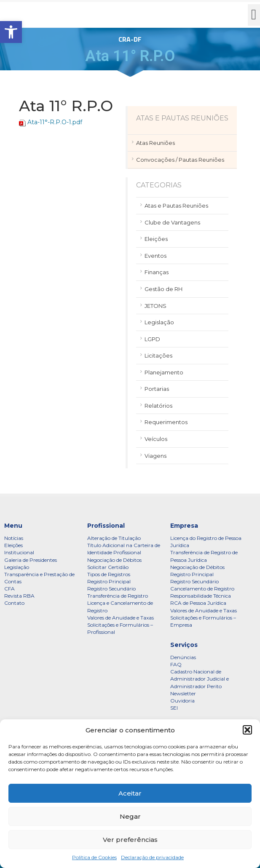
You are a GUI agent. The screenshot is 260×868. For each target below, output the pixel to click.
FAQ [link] (176, 664)
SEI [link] (174, 708)
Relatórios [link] (158, 406)
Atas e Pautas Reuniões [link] (176, 206)
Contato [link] (14, 603)
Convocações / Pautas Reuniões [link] (180, 160)
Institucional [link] (19, 552)
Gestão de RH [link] (164, 289)
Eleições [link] (156, 239)
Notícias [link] (14, 538)
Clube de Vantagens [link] (172, 222)
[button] (247, 730)
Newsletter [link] (183, 693)
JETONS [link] (155, 306)
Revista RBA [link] (19, 596)
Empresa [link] (184, 526)
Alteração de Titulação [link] (114, 538)
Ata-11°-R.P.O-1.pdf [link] (55, 122)
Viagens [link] (155, 456)
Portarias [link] (157, 389)
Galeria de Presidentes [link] (31, 560)
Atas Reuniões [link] (155, 143)
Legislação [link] (159, 322)
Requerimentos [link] (166, 422)
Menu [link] (13, 526)
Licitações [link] (158, 355)
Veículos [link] (156, 439)
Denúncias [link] (183, 657)
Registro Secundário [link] (111, 589)
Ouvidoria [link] (182, 701)
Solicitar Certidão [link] (108, 567)
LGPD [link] (152, 339)
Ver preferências (130, 840)
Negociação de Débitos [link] (114, 560)
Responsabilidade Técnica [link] (201, 596)
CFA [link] (9, 589)
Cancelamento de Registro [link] (202, 589)
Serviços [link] (184, 645)
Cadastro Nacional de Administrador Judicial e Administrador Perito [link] (200, 679)
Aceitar (130, 793)
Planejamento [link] (164, 372)
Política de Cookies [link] (94, 857)
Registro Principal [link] (109, 581)
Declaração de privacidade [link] (152, 857)
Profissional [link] (106, 526)
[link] (11, 32)
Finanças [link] (157, 272)
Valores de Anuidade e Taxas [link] (121, 618)
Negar (130, 816)
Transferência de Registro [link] (118, 596)
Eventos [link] (155, 256)
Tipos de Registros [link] (109, 574)
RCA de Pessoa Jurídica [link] (198, 603)
